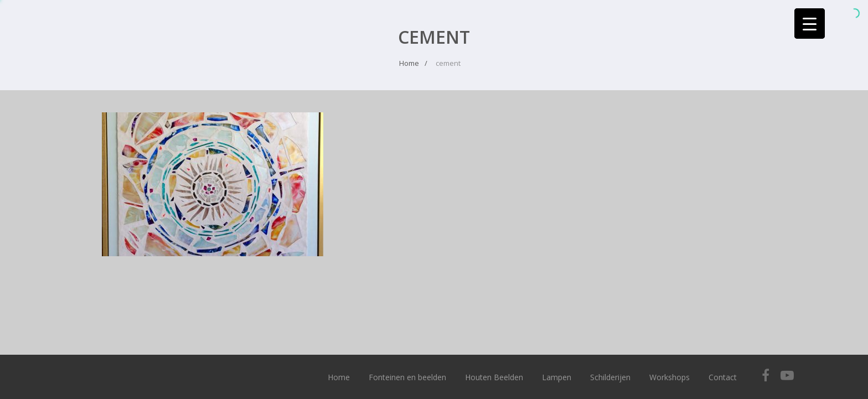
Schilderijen (610, 377)
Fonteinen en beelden (407, 377)
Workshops (670, 377)
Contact (723, 377)
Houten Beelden (494, 377)
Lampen (557, 377)
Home (339, 377)
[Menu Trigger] (810, 24)
